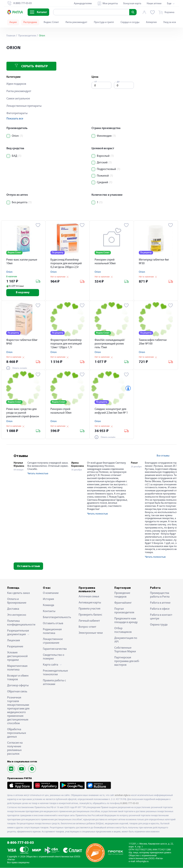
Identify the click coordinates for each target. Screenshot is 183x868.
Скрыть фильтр (31, 66)
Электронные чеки (91, 633)
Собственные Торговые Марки (125, 650)
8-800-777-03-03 (21, 843)
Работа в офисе (160, 609)
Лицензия (14, 641)
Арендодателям (83, 4)
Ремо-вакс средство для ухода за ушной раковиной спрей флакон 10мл (23, 413)
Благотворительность (56, 618)
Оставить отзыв (28, 566)
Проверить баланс (90, 615)
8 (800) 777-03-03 (130, 804)
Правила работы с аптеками (54, 683)
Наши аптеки (154, 4)
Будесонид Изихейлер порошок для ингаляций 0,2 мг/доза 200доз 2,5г (66, 263)
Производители (27, 36)
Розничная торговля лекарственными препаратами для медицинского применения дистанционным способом (18, 711)
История (48, 599)
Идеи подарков (16, 84)
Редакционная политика (52, 632)
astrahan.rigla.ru (123, 795)
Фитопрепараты (17, 113)
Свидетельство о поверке (54, 657)
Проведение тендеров (122, 595)
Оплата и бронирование (17, 601)
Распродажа (30, 22)
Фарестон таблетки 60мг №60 (22, 342)
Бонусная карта (132, 4)
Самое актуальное (18, 99)
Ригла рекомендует (76, 22)
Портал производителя (124, 611)
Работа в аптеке (160, 603)
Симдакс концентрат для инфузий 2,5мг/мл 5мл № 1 (111, 411)
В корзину (23, 293)
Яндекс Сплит (51, 22)
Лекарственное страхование (53, 641)
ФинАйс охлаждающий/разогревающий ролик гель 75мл (110, 344)
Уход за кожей (171, 22)
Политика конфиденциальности (20, 623)
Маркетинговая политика (17, 668)
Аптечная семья (89, 597)
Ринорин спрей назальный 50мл (105, 262)
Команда (49, 605)
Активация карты (90, 603)
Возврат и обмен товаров (18, 678)
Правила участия (89, 609)
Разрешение (15, 647)
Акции (13, 22)
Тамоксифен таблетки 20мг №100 (153, 342)
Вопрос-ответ (87, 627)
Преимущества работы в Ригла (160, 595)
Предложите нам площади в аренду (126, 621)
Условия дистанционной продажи (17, 657)
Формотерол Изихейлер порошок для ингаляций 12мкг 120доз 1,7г (66, 344)
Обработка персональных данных (17, 733)
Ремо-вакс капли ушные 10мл (22, 262)
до (118, 82)
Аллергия (151, 22)
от (96, 82)
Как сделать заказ (19, 593)
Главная (11, 36)
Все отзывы (163, 456)
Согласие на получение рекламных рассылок (15, 749)
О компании (51, 593)
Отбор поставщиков (123, 630)
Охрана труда (159, 625)
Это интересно (17, 615)
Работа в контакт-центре (161, 617)
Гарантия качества (55, 649)
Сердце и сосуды (130, 22)
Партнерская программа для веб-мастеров (127, 661)
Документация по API (126, 640)
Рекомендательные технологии (55, 673)
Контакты (49, 611)
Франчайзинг (123, 603)
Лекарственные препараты (24, 106)
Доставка (13, 609)
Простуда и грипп (104, 22)
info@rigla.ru (142, 862)
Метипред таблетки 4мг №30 (154, 262)
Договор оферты (18, 686)
